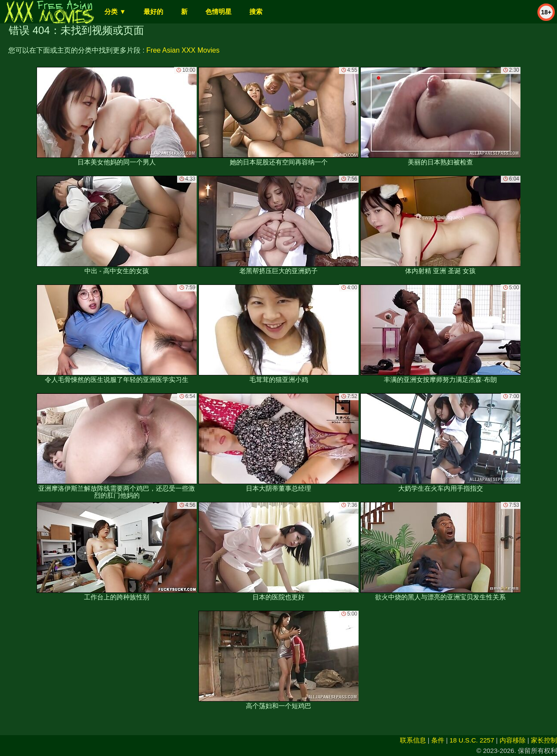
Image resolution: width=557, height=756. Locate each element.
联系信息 (413, 740)
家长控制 (544, 740)
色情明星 (218, 12)
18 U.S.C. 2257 (472, 740)
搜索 (256, 12)
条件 (438, 740)
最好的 (153, 12)
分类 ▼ (115, 12)
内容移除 (513, 740)
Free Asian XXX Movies (183, 50)
